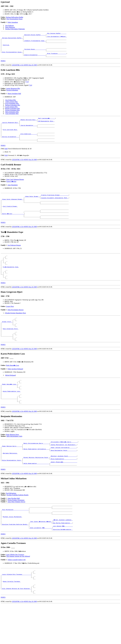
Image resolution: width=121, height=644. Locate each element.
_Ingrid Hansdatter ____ (28, 131)
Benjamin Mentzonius (10, 483)
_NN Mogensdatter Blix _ (46, 126)
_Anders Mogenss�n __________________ (64, 493)
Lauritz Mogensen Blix (13, 93)
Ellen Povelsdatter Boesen (16, 328)
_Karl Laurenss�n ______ (46, 123)
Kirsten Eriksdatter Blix (13, 115)
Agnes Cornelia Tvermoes (12, 619)
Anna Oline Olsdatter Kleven (16, 533)
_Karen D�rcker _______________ (13, 226)
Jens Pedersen (10, 26)
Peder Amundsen (13, 22)
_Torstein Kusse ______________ (35, 52)
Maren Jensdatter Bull (14, 98)
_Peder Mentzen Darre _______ (12, 474)
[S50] (6, 164)
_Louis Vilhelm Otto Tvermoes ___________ (16, 611)
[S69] (6, 158)
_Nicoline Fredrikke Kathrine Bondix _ (15, 559)
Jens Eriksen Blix (11, 105)
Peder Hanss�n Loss (13, 388)
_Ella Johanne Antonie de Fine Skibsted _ (16, 628)
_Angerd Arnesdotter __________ (35, 59)
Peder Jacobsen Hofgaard (15, 392)
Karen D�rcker (11, 190)
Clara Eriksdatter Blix (12, 118)
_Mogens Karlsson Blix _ (28, 124)
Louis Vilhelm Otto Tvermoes (15, 590)
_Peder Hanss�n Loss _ (10, 408)
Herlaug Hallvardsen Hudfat (15, 17)
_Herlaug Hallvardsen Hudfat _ (12, 39)
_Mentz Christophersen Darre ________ (36, 471)
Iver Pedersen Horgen (14, 259)
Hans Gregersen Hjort (11, 349)
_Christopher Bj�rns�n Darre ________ (64, 469)
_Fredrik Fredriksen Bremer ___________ (55, 204)
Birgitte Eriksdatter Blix (13, 113)
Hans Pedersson (10, 27)
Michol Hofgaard (11, 398)
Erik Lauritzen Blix (10, 136)
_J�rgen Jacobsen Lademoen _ (63, 554)
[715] (27, 86)
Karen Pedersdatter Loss (12, 416)
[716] (30, 90)
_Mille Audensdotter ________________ (63, 490)
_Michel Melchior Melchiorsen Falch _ (36, 488)
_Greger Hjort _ (7, 341)
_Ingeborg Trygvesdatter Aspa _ (35, 42)
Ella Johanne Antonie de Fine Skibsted (18, 591)
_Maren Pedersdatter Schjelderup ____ (36, 478)
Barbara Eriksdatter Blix (13, 110)
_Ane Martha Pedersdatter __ (62, 558)
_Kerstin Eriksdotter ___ (10, 145)
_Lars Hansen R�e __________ (63, 561)
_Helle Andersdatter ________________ (36, 495)
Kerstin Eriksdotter (12, 95)
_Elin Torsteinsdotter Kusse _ (12, 56)
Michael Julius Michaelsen (13, 551)
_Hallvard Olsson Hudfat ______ (35, 35)
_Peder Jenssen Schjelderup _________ (63, 476)
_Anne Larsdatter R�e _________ (41, 563)
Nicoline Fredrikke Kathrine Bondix (17, 527)
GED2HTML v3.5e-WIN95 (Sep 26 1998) (24, 70)
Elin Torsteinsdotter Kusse (15, 19)
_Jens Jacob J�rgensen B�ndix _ (41, 556)
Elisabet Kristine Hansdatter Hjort (16, 331)
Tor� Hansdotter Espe (11, 283)
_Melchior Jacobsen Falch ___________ (63, 486)
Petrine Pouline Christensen (16, 532)
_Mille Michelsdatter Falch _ (12, 491)
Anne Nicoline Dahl (14, 530)
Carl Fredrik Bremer (10, 218)
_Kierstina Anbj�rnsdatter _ (63, 565)
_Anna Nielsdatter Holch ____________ (63, 480)
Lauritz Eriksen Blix (11, 111)
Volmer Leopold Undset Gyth (16, 595)
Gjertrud (6, 47)
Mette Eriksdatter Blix (12, 116)
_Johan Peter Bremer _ (32, 206)
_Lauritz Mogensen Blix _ (10, 128)
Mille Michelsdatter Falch (14, 464)
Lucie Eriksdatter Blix (12, 108)
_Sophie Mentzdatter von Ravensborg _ (63, 473)
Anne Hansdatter (13, 194)
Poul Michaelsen (11, 525)
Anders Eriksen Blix (11, 106)
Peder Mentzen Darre (13, 462)
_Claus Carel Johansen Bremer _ (13, 209)
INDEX (3, 65)
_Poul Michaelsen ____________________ (15, 542)
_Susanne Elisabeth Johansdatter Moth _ (55, 208)
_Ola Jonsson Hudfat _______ (56, 34)
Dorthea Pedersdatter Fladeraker (15, 29)
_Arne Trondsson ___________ (56, 57)
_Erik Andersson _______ (28, 141)
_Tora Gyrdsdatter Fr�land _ (57, 37)
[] (2, 158)
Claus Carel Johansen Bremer (15, 189)
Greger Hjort (10, 325)
